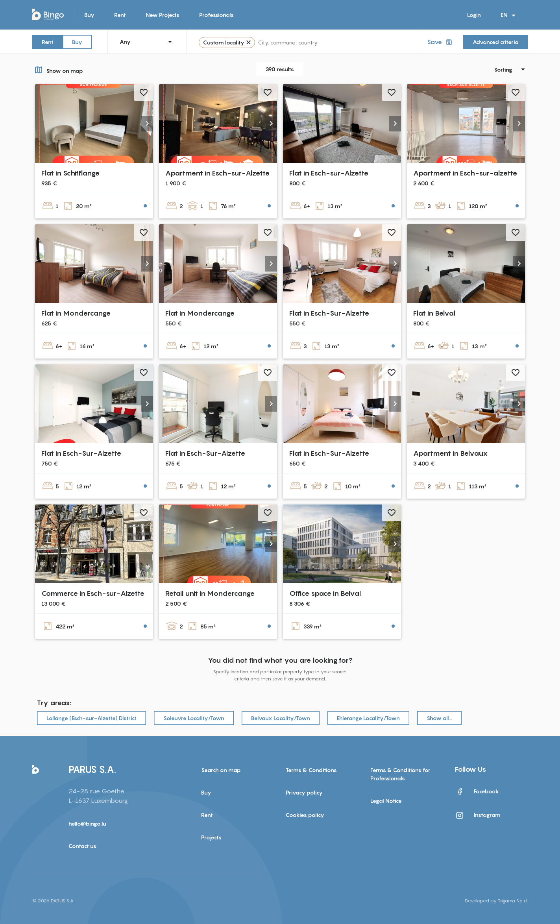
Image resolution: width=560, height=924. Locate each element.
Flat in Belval (434, 313)
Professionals (216, 15)
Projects (211, 837)
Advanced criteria (496, 42)
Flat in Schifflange (70, 173)
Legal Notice (386, 801)
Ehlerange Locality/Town (368, 718)
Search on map (221, 770)
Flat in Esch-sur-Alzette (329, 173)
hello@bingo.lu (87, 823)
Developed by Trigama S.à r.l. (496, 901)
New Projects (163, 15)
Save (440, 42)
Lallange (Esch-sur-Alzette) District (91, 718)
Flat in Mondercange (76, 313)
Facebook (477, 792)
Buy (89, 15)
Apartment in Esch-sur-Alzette (217, 173)
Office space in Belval (325, 593)
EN (509, 15)
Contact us (82, 846)
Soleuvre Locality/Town (194, 718)
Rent (120, 15)
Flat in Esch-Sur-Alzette (329, 313)
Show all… (439, 718)
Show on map (58, 70)
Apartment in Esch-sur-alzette (465, 173)
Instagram (478, 815)
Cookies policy (305, 815)
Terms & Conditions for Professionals (400, 774)
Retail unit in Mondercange (210, 593)
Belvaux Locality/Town (281, 718)
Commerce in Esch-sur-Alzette (93, 593)
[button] (147, 124)
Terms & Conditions (311, 770)
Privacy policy (304, 792)
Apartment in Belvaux (451, 453)
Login (474, 15)
